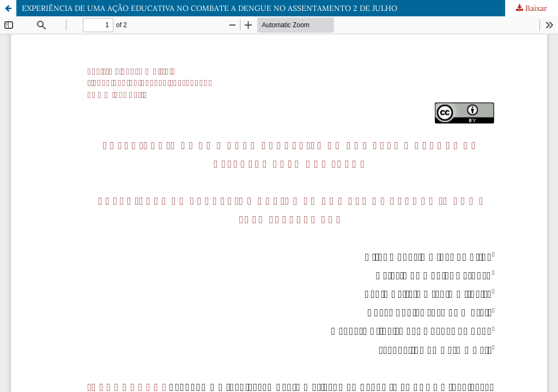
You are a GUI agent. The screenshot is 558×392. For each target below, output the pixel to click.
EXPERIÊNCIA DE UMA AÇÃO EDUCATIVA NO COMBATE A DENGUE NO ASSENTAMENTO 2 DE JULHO (210, 8)
